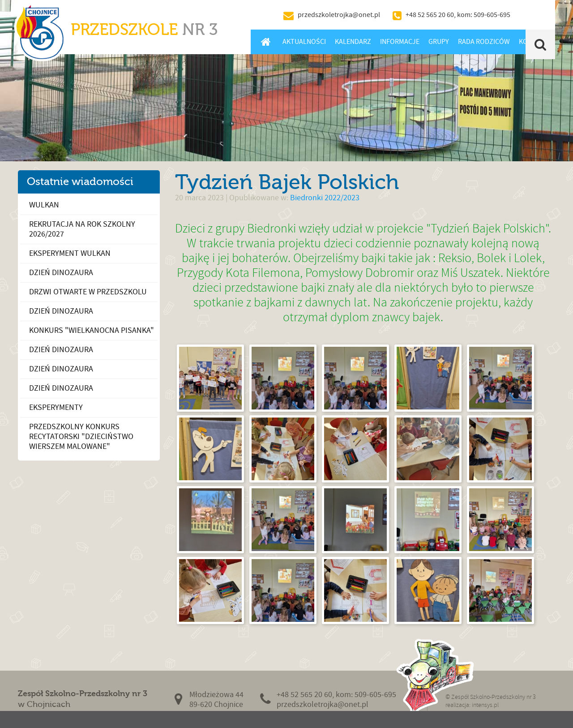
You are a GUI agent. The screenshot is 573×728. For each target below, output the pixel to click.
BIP (535, 15)
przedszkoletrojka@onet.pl (339, 15)
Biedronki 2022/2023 (325, 198)
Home (266, 42)
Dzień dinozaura (61, 273)
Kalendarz (353, 42)
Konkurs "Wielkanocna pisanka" (92, 330)
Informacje (400, 42)
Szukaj (541, 44)
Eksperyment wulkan (70, 253)
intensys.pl (485, 705)
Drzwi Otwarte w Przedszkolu (88, 292)
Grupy (439, 42)
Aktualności (304, 42)
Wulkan (44, 205)
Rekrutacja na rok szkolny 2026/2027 (82, 229)
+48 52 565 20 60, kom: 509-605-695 (458, 15)
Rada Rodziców (484, 42)
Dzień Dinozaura (61, 311)
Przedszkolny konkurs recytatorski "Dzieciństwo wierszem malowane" (81, 437)
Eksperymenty (56, 407)
